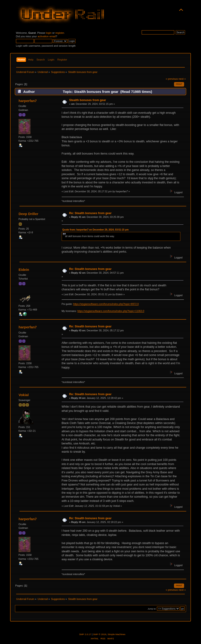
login (49, 33)
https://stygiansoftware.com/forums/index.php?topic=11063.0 (111, 311)
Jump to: (152, 609)
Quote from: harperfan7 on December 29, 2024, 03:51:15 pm (96, 230)
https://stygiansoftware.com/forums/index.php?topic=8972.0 (106, 304)
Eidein (24, 270)
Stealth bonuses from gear (88, 100)
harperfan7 (28, 101)
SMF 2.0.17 (85, 634)
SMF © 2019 (100, 634)
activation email (47, 36)
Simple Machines (117, 634)
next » (182, 79)
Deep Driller (28, 214)
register (60, 33)
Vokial (24, 395)
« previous (172, 79)
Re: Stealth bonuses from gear (90, 213)
